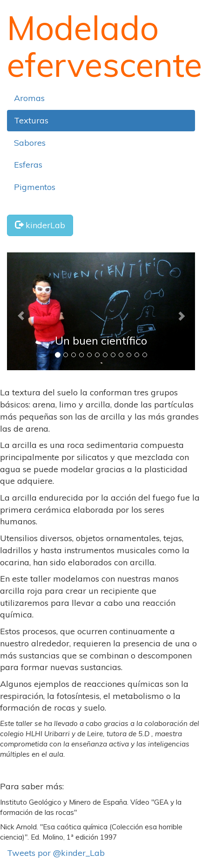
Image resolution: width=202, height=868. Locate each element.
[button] (21, 311)
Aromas (29, 98)
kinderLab (40, 225)
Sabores (30, 143)
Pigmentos (35, 187)
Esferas (28, 165)
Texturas (31, 120)
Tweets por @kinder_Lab (56, 853)
